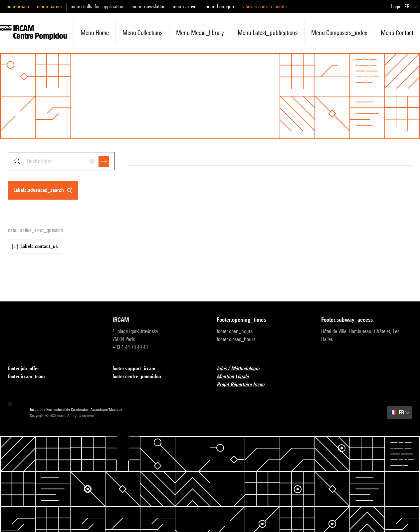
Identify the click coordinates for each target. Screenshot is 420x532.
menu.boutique (219, 6)
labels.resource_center (265, 6)
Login (396, 6)
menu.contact (397, 33)
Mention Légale (237, 377)
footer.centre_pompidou (141, 377)
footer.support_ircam (138, 369)
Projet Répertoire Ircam (244, 385)
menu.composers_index (339, 33)
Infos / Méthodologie (242, 369)
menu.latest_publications (268, 33)
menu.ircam (17, 6)
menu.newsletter (148, 6)
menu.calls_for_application (97, 6)
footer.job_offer (27, 369)
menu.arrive (185, 6)
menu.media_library (200, 33)
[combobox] (61, 161)
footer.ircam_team (30, 377)
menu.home (95, 33)
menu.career (50, 6)
